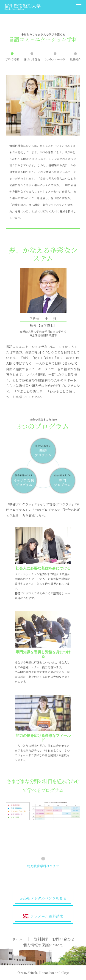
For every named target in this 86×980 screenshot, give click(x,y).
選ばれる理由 (32, 59)
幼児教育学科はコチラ (43, 866)
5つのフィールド (55, 59)
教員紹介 (75, 59)
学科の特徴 (12, 59)
